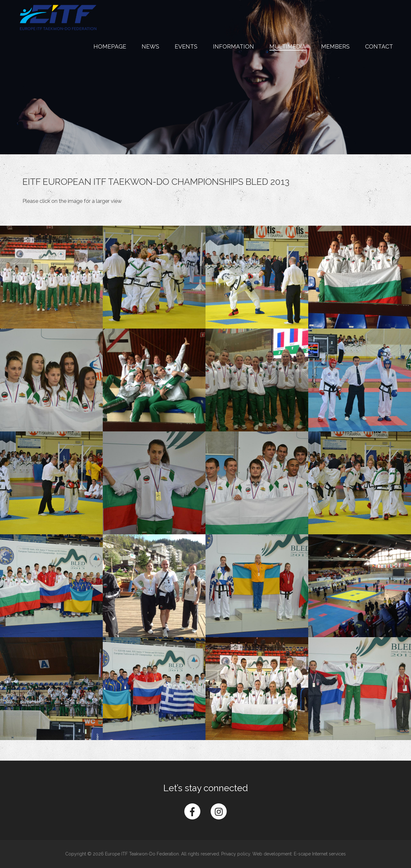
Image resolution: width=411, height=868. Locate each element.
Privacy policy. (236, 854)
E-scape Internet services (320, 854)
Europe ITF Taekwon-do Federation (58, 18)
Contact (379, 46)
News (150, 46)
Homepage (110, 46)
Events (186, 46)
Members (335, 46)
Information (233, 46)
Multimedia (288, 46)
